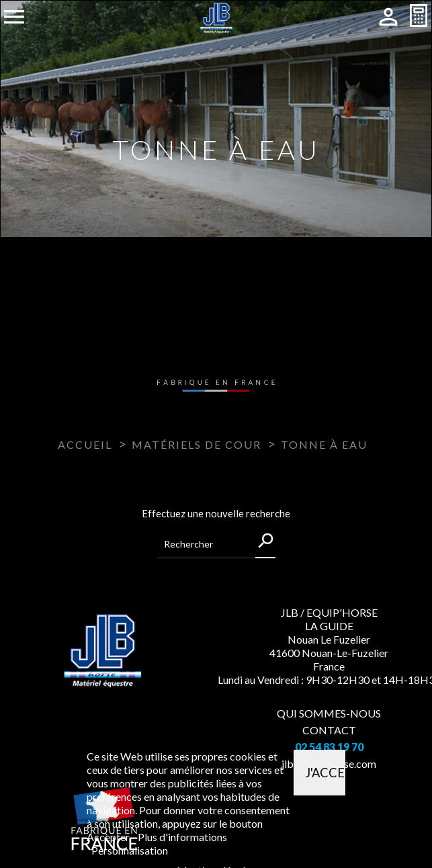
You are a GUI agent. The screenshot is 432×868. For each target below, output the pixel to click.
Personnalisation (130, 850)
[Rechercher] (216, 545)
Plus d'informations (182, 837)
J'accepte (325, 773)
